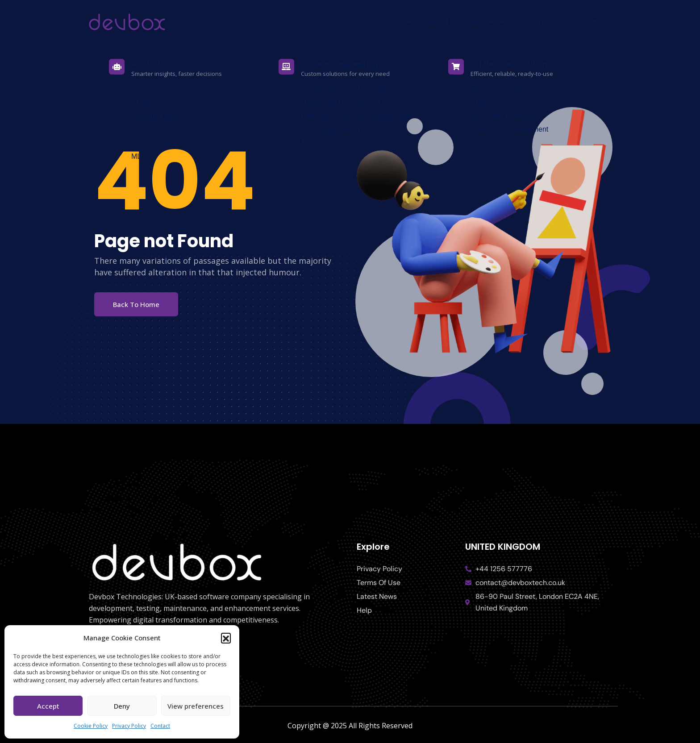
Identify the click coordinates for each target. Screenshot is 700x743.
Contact (160, 726)
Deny (122, 706)
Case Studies (540, 22)
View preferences (196, 706)
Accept (48, 706)
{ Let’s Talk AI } (424, 22)
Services (483, 22)
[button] (226, 638)
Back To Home (136, 304)
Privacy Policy (129, 726)
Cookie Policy (91, 726)
